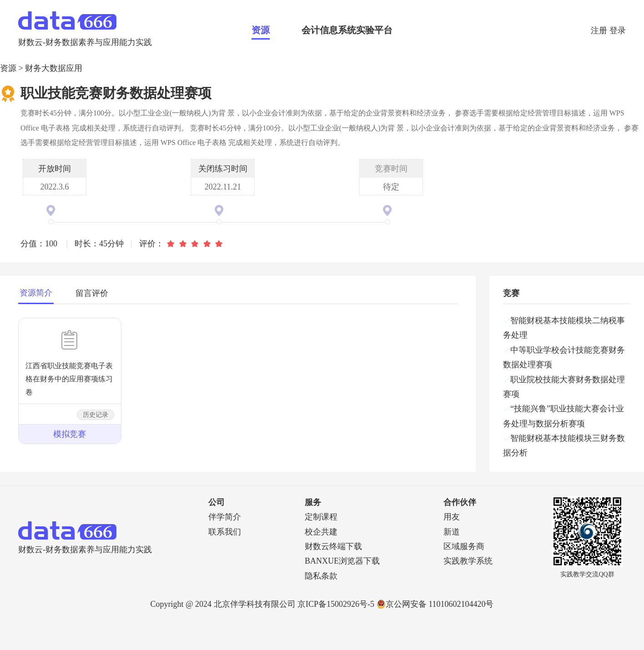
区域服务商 (464, 546)
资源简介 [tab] (36, 293)
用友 (452, 517)
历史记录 (96, 415)
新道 (452, 532)
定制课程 (321, 517)
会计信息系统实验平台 (347, 30)
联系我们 (225, 532)
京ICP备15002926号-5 (336, 604)
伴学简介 (225, 517)
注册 (600, 30)
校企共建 (321, 532)
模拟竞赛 (70, 434)
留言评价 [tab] (92, 293)
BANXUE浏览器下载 (342, 561)
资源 (261, 30)
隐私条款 (321, 576)
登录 (618, 30)
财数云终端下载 (333, 546)
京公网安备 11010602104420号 (435, 604)
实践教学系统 (468, 561)
